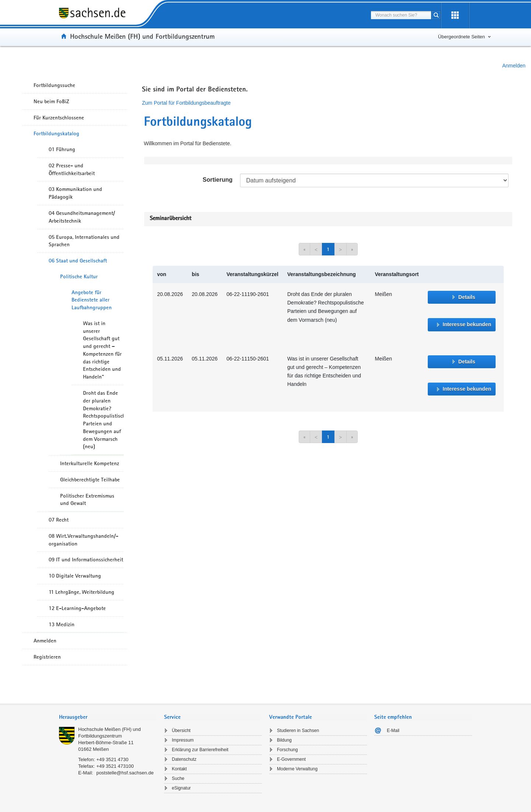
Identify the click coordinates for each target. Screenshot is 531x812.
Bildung (284, 740)
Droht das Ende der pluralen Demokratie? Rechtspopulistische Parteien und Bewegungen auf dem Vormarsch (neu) (103, 420)
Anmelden (514, 66)
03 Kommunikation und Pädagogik (75, 193)
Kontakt (179, 769)
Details (467, 297)
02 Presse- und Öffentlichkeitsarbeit (72, 169)
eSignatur (181, 788)
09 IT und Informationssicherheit (86, 560)
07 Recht (59, 520)
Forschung (287, 750)
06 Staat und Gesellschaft (78, 261)
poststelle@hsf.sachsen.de (125, 773)
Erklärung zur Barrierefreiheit (200, 750)
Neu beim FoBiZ (51, 101)
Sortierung (218, 180)
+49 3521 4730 (112, 759)
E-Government (291, 759)
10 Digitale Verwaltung (75, 576)
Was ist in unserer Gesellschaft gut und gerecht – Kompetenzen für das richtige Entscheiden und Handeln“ (102, 350)
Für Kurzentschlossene (59, 118)
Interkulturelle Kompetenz (90, 463)
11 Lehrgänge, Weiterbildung (81, 592)
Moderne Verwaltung (297, 769)
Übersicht (181, 731)
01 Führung (62, 149)
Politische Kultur (79, 276)
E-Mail (393, 731)
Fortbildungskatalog (56, 133)
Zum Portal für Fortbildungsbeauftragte (186, 103)
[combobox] (401, 15)
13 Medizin (62, 624)
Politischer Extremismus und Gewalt (87, 500)
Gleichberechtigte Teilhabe (90, 480)
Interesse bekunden (467, 324)
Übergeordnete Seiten (461, 37)
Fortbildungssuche (54, 85)
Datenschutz (184, 759)
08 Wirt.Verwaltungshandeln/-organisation (84, 540)
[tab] (108, 718)
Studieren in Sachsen (298, 731)
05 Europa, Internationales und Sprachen (84, 241)
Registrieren (47, 657)
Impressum (183, 740)
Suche (178, 778)
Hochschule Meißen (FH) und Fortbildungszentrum (142, 36)
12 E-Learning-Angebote (77, 608)
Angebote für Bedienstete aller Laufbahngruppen (92, 300)
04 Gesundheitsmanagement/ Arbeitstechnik (82, 217)
